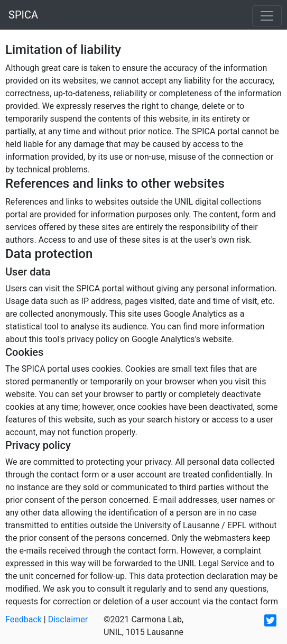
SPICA (23, 15)
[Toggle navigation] (267, 16)
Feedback (24, 619)
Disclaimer (68, 619)
